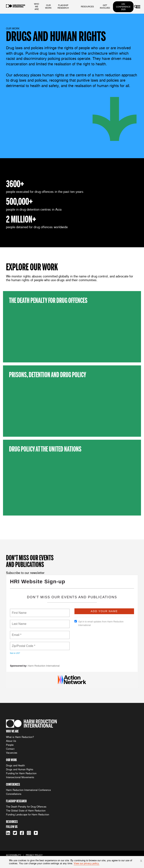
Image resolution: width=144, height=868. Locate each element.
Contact (10, 749)
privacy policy (34, 855)
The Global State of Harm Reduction (26, 811)
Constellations (14, 794)
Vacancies (12, 753)
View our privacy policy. (87, 863)
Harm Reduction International (44, 666)
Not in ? (15, 653)
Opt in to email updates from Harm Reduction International (99, 623)
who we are (37, 7)
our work (48, 7)
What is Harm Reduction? (20, 737)
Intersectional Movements (20, 777)
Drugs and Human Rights (20, 769)
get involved (105, 7)
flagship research (63, 7)
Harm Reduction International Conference (28, 790)
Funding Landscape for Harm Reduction (28, 815)
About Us (11, 741)
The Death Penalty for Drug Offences (26, 807)
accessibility (14, 855)
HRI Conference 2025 (123, 7)
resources (87, 7)
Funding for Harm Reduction (21, 773)
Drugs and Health (15, 766)
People (10, 745)
